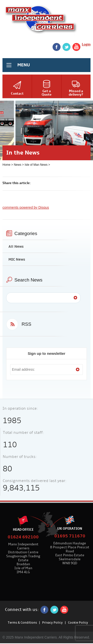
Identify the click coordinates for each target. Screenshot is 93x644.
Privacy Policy (52, 623)
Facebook (57, 47)
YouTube (76, 47)
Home (6, 165)
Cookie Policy (78, 623)
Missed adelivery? (76, 93)
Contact (17, 94)
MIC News (17, 259)
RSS (26, 324)
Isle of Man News (36, 165)
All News (16, 246)
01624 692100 (23, 537)
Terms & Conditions (22, 623)
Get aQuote (47, 93)
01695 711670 (70, 536)
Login (86, 44)
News (18, 165)
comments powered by (26, 207)
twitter (66, 47)
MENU (24, 65)
